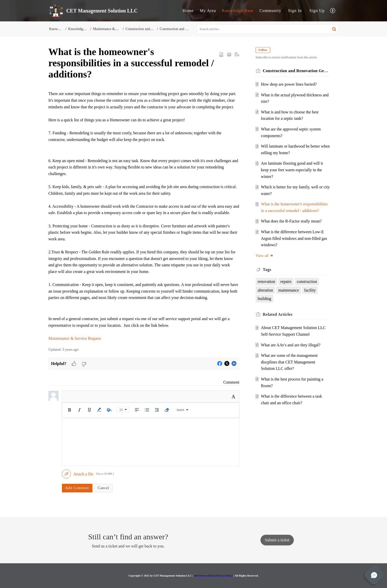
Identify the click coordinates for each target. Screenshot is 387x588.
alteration (265, 290)
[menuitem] (295, 11)
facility (310, 290)
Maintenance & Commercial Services (121, 29)
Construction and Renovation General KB (188, 29)
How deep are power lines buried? (289, 84)
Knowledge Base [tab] (238, 11)
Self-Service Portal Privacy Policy (213, 576)
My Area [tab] (208, 11)
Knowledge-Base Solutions (88, 29)
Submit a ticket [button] (277, 540)
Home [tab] (188, 11)
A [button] (233, 397)
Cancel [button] (103, 488)
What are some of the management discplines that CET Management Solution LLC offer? (289, 362)
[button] (333, 11)
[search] (268, 29)
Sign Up (317, 11)
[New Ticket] (277, 540)
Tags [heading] (267, 270)
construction (307, 282)
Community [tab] (270, 11)
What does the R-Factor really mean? (291, 221)
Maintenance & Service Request (75, 338)
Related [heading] (278, 314)
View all (265, 256)
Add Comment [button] (77, 488)
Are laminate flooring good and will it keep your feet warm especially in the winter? (292, 170)
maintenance (289, 290)
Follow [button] (263, 50)
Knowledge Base (61, 29)
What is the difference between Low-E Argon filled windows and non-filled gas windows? (294, 238)
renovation (266, 282)
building (264, 299)
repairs (286, 282)
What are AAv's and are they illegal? (291, 345)
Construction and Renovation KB (152, 29)
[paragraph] (144, 216)
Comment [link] (231, 382)
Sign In (295, 11)
